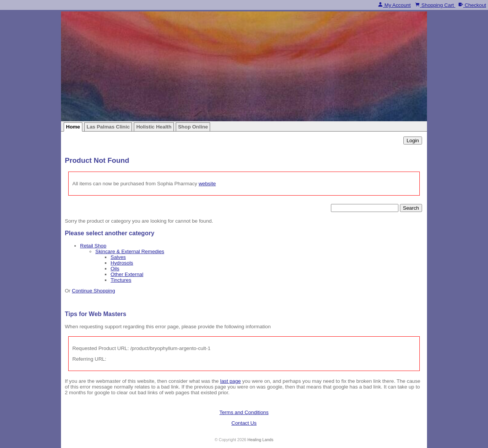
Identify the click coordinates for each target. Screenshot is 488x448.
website (207, 184)
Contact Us (244, 423)
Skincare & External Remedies (130, 251)
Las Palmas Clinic (108, 127)
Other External (127, 274)
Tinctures (121, 280)
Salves (118, 257)
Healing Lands (260, 440)
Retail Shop (93, 246)
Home (73, 127)
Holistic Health (154, 127)
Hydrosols (122, 263)
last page (230, 381)
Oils (115, 269)
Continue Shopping (94, 291)
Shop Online (193, 127)
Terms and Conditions (244, 412)
